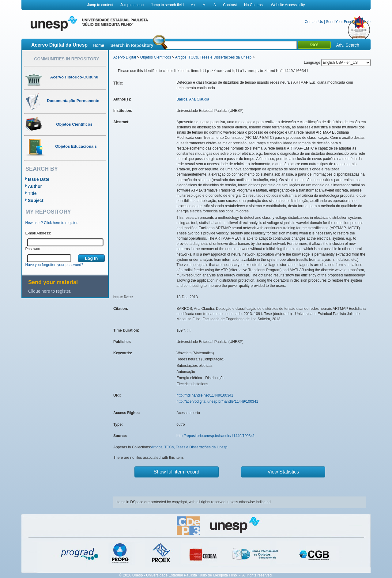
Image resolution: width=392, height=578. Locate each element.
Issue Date (39, 179)
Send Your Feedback (343, 22)
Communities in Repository (66, 59)
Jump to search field (167, 5)
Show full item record (177, 472)
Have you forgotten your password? (54, 265)
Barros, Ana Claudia (193, 99)
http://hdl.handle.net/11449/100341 (205, 395)
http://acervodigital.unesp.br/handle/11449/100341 (217, 401)
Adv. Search (347, 45)
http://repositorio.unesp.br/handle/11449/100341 (216, 436)
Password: (34, 249)
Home (98, 45)
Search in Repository (132, 45)
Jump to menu (132, 5)
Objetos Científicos (156, 57)
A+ (193, 5)
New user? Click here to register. (52, 223)
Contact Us (314, 22)
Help (367, 22)
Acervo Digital (125, 57)
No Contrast (254, 5)
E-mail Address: (38, 233)
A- (205, 5)
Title (32, 193)
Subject (36, 200)
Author (35, 186)
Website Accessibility (288, 5)
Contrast (230, 5)
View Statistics (283, 472)
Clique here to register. (50, 291)
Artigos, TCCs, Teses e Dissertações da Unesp (213, 57)
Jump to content (100, 5)
